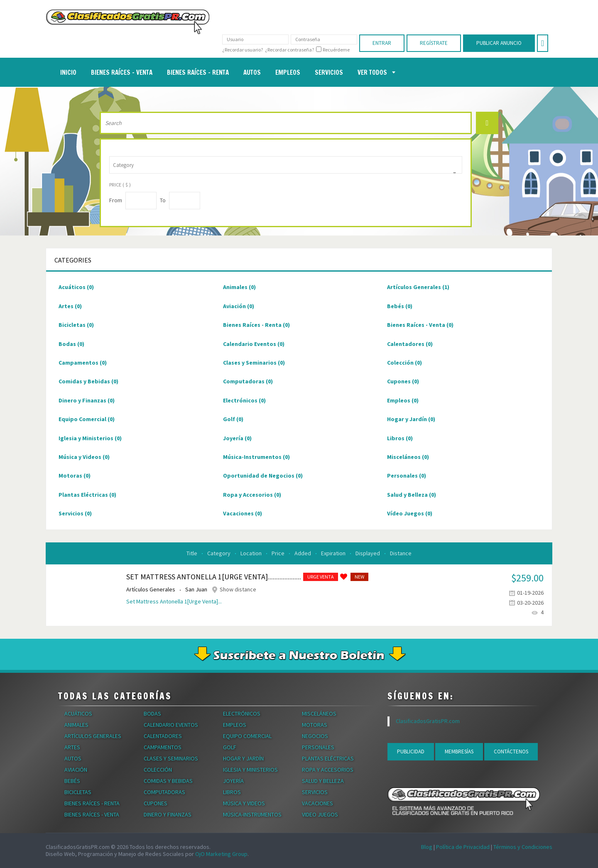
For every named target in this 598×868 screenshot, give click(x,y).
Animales (239, 287)
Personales (407, 476)
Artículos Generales (418, 287)
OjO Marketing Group (221, 854)
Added (303, 553)
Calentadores (410, 344)
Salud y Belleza (412, 495)
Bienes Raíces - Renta (256, 325)
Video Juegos (320, 814)
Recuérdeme (336, 50)
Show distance (238, 589)
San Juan (197, 589)
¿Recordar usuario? (243, 50)
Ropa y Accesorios (252, 495)
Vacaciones (243, 513)
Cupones (403, 381)
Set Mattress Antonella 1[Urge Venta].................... (214, 577)
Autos (73, 758)
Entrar (382, 43)
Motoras (75, 476)
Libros (400, 438)
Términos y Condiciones (523, 847)
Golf (233, 419)
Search (487, 123)
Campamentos (83, 363)
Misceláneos (408, 457)
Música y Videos (84, 457)
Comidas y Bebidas (88, 381)
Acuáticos (76, 287)
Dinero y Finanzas (87, 400)
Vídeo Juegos (410, 513)
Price (279, 553)
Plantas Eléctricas (87, 495)
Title (192, 553)
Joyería (237, 438)
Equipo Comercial (87, 419)
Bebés (400, 306)
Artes (70, 306)
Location (252, 553)
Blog (427, 847)
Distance (401, 553)
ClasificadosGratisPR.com (428, 721)
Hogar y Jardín (411, 419)
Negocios (315, 736)
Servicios (75, 513)
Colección (404, 363)
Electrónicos (244, 400)
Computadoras (248, 381)
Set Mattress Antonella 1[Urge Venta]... (174, 601)
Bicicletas (76, 325)
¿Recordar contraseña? (289, 50)
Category (219, 553)
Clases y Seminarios (254, 363)
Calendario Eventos (254, 344)
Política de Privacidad (463, 847)
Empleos (403, 400)
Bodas (71, 344)
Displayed (368, 553)
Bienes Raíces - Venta (420, 325)
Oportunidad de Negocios (263, 476)
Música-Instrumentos (256, 457)
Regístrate (434, 43)
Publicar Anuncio (499, 43)
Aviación (239, 306)
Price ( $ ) (120, 185)
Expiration (334, 553)
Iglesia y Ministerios (90, 438)
